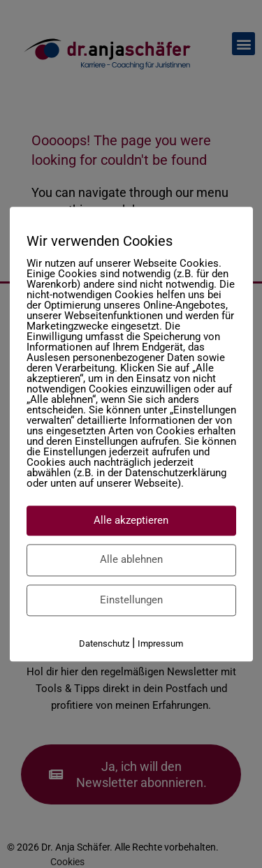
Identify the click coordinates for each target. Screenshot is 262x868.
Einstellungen (131, 600)
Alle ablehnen (131, 559)
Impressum (160, 643)
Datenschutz (104, 643)
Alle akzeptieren (131, 520)
